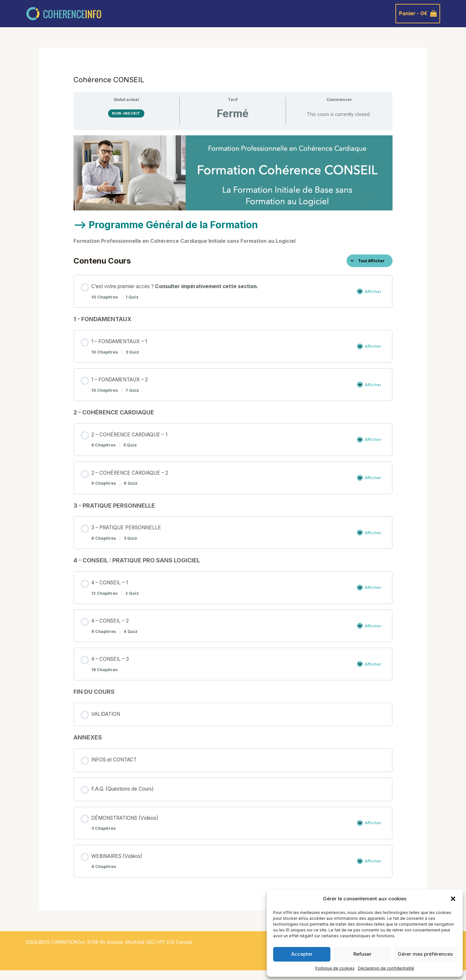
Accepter (302, 954)
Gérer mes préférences (425, 954)
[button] (453, 899)
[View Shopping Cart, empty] (418, 14)
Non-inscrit (126, 113)
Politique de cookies (335, 968)
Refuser (362, 954)
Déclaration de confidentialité (386, 968)
